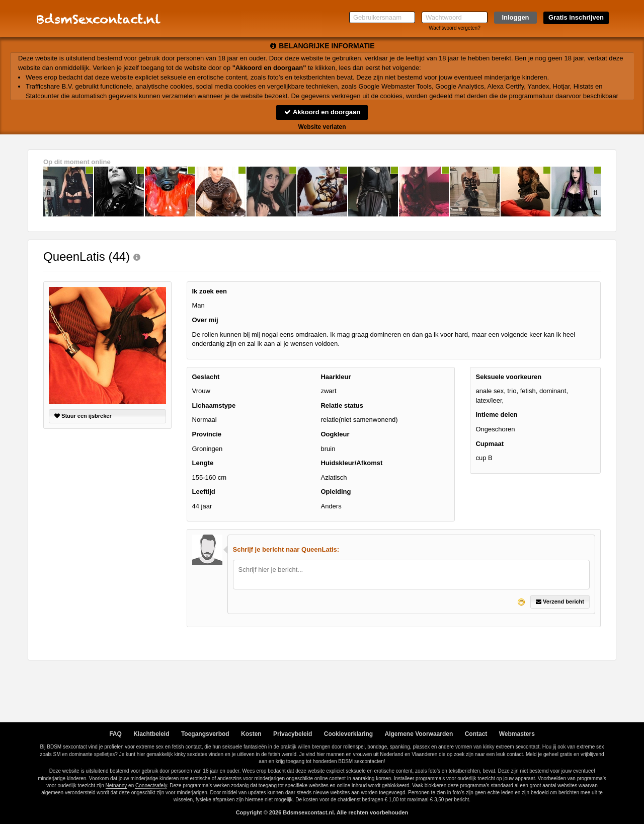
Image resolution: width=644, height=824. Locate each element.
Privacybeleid (293, 734)
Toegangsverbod (205, 734)
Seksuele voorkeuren (508, 377)
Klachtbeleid (151, 734)
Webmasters (517, 734)
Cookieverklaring (348, 734)
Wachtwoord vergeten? (454, 28)
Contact (476, 734)
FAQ (115, 734)
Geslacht (206, 377)
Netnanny (116, 785)
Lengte (203, 463)
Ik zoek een (210, 291)
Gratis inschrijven (576, 17)
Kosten (251, 734)
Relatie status (342, 405)
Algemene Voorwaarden (419, 734)
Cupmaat (490, 444)
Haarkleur (336, 377)
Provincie (207, 434)
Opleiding (336, 492)
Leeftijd (204, 492)
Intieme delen (496, 415)
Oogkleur (335, 434)
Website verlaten (322, 127)
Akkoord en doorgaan (322, 112)
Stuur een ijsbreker (83, 416)
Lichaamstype (214, 405)
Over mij (205, 320)
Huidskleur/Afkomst (351, 463)
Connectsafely (151, 785)
